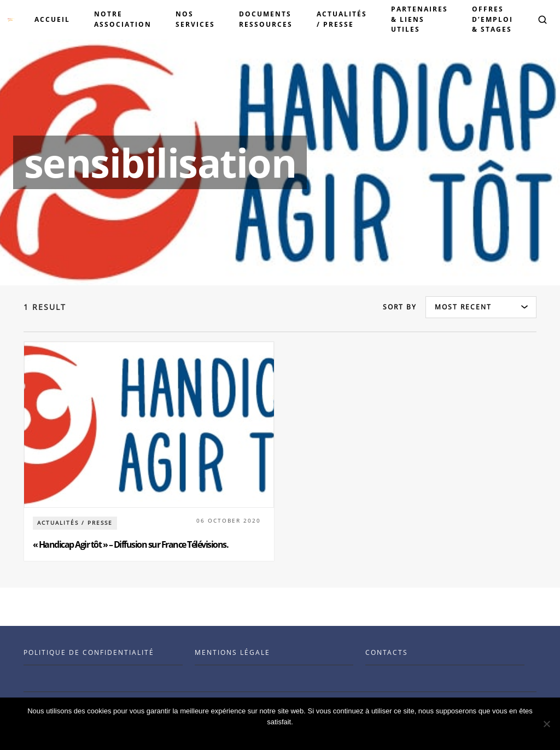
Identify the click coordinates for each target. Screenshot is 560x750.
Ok (283, 736)
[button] (542, 20)
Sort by (400, 307)
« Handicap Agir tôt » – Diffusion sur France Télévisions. (131, 544)
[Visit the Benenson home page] (11, 20)
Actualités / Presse (75, 523)
